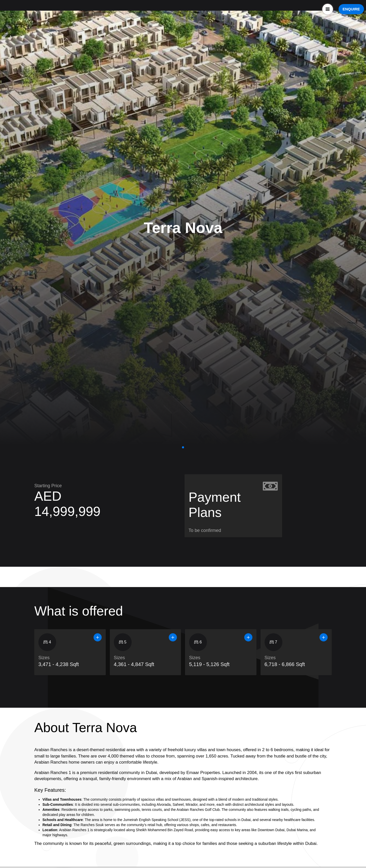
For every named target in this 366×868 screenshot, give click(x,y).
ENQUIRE (351, 9)
